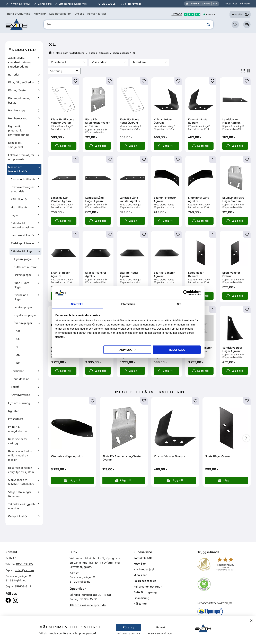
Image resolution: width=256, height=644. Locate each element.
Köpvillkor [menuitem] (40, 14)
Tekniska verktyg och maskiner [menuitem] (21, 506)
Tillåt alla (177, 350)
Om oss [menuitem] (79, 14)
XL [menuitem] (18, 355)
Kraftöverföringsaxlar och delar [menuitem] (23, 189)
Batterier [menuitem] (14, 75)
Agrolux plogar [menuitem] (23, 259)
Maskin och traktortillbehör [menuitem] (18, 169)
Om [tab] (179, 304)
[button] (235, 24)
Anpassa (128, 350)
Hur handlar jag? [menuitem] (144, 569)
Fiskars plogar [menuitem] (22, 275)
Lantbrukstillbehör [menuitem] (23, 235)
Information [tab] (128, 304)
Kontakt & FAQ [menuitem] (97, 14)
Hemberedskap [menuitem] (18, 118)
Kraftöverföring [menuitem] (21, 395)
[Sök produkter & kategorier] (129, 24)
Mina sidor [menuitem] (140, 575)
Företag (129, 627)
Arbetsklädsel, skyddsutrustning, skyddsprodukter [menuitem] (20, 62)
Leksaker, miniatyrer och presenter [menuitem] (21, 157)
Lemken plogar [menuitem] (23, 307)
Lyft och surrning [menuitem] (19, 403)
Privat (161, 627)
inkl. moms (245, 4)
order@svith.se (133, 4)
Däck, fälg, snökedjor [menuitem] (21, 82)
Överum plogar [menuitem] (23, 323)
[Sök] (208, 24)
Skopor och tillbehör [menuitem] (23, 179)
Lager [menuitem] (14, 215)
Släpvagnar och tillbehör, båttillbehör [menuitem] (21, 482)
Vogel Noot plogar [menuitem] (25, 315)
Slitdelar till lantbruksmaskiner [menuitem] (23, 225)
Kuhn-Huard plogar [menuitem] (21, 285)
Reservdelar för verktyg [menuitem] (18, 441)
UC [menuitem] (18, 339)
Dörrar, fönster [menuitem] (17, 90)
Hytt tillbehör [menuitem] (19, 207)
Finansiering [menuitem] (141, 598)
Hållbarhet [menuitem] (140, 604)
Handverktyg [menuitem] (16, 110)
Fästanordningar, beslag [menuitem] (19, 101)
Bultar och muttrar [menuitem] (25, 267)
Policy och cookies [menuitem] (145, 581)
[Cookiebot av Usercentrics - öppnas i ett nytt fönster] (186, 293)
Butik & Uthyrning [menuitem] (19, 14)
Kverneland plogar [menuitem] (21, 297)
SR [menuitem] (18, 331)
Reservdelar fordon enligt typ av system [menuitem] (21, 470)
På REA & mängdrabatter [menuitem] (18, 429)
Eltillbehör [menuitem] (17, 371)
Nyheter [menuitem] (13, 411)
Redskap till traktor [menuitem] (23, 243)
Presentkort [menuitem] (16, 419)
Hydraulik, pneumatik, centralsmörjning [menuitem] (19, 131)
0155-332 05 (109, 4)
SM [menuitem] (18, 363)
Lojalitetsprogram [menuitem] (60, 14)
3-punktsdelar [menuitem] (20, 379)
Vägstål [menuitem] (16, 387)
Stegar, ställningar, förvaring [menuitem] (20, 494)
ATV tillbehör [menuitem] (19, 199)
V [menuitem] (17, 347)
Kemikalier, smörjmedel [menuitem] (15, 145)
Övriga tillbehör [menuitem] (18, 516)
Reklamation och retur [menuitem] (148, 587)
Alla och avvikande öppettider (88, 605)
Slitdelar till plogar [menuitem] (22, 251)
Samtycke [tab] (77, 304)
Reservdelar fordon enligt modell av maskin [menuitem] (20, 455)
